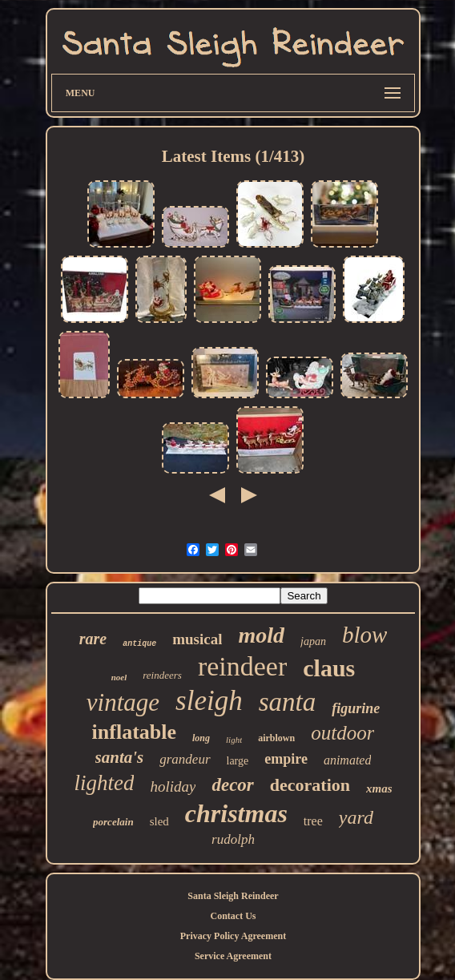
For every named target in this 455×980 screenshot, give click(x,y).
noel (119, 677)
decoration (310, 785)
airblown (276, 738)
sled (159, 821)
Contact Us (233, 916)
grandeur (185, 759)
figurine (356, 708)
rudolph (233, 839)
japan (313, 641)
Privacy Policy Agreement (233, 936)
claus (329, 668)
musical (197, 639)
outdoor (342, 733)
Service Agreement (233, 956)
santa (288, 702)
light (234, 740)
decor (232, 785)
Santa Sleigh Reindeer (233, 896)
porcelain (113, 822)
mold (261, 635)
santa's (120, 757)
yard (356, 817)
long (201, 738)
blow (364, 635)
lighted (104, 783)
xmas (379, 788)
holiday (173, 786)
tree (313, 821)
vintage (123, 702)
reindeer (242, 666)
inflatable (134, 732)
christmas (236, 813)
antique (139, 644)
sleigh (209, 701)
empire (286, 759)
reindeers (162, 675)
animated (348, 760)
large (238, 761)
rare (93, 639)
